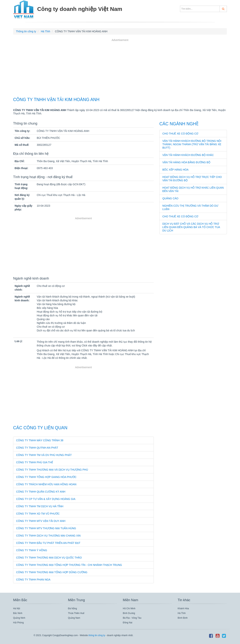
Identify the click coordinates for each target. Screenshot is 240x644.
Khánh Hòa (183, 608)
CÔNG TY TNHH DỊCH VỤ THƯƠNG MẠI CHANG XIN (48, 536)
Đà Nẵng (73, 608)
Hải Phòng (18, 623)
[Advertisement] (120, 68)
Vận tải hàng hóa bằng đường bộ (186, 162)
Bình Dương (129, 613)
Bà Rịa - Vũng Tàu (132, 618)
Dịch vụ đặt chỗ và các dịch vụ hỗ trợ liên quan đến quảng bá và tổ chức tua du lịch (191, 227)
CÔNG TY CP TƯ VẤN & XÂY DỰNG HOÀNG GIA (46, 499)
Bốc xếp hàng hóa (175, 170)
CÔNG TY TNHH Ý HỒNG (32, 550)
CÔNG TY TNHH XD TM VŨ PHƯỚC (38, 514)
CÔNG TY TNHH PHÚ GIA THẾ (35, 462)
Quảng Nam (74, 618)
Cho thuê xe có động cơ (180, 134)
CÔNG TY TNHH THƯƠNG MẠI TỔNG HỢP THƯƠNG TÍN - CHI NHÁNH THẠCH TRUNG (69, 565)
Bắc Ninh (18, 613)
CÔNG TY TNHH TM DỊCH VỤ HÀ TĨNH (40, 506)
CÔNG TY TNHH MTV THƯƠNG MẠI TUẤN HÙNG (46, 528)
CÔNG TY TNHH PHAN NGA (33, 580)
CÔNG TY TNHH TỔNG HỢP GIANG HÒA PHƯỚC (46, 477)
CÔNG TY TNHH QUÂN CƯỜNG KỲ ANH (41, 492)
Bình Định (183, 618)
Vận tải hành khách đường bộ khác (188, 155)
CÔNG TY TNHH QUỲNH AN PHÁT (37, 448)
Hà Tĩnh (182, 613)
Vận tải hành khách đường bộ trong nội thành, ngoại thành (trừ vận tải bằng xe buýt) (192, 144)
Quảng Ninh (19, 618)
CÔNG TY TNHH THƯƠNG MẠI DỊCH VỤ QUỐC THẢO (49, 558)
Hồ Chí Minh (129, 608)
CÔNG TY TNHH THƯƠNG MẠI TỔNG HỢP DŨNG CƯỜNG (52, 572)
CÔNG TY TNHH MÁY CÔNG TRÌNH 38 (40, 440)
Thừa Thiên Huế (76, 613)
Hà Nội (17, 608)
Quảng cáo (170, 198)
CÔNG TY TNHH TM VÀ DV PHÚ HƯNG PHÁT (44, 455)
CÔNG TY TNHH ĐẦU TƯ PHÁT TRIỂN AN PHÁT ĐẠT (48, 543)
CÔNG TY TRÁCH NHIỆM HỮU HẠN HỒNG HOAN (46, 484)
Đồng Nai (127, 623)
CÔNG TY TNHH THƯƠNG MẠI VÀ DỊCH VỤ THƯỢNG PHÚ (52, 470)
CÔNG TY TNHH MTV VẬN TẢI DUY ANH (41, 521)
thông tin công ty (97, 635)
